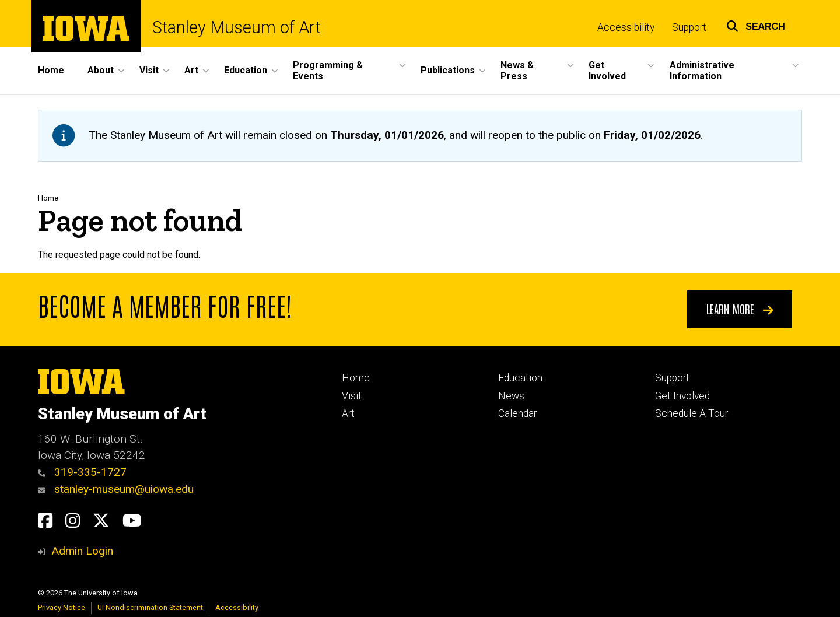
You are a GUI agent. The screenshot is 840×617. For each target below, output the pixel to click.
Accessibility (626, 27)
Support (689, 27)
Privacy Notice (62, 607)
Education (520, 378)
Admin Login (82, 551)
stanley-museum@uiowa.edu (116, 489)
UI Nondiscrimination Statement (150, 607)
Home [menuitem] (51, 70)
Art (348, 413)
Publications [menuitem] (448, 70)
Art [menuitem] (191, 70)
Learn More (740, 308)
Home (48, 198)
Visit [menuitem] (149, 70)
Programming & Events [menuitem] (328, 71)
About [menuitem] (101, 70)
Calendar (517, 413)
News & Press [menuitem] (517, 71)
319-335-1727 (82, 472)
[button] (756, 25)
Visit (352, 396)
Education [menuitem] (246, 70)
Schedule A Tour (692, 413)
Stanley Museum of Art (237, 28)
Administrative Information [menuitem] (702, 71)
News (511, 396)
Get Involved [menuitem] (607, 71)
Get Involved (682, 396)
